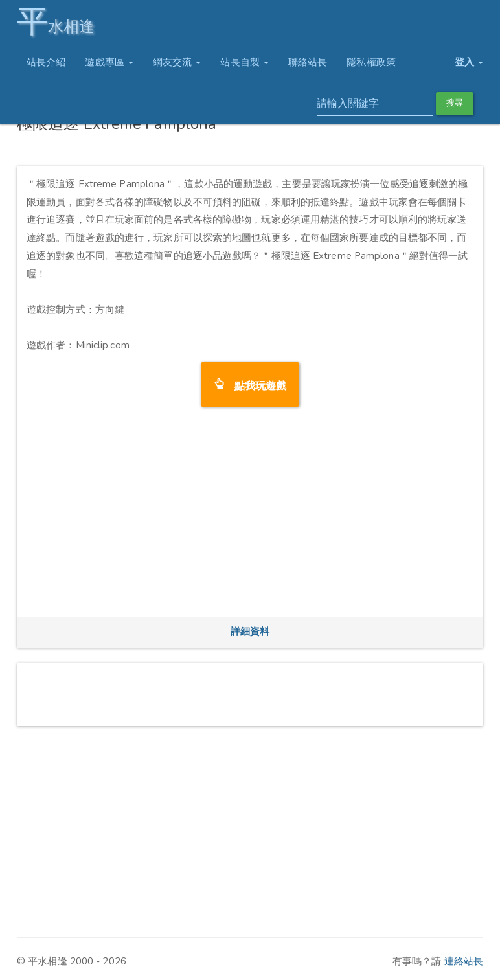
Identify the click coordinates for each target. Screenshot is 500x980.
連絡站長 (464, 961)
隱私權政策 (371, 62)
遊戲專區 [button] (109, 62)
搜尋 (455, 103)
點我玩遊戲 (256, 384)
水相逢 (56, 21)
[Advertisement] (250, 516)
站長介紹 (46, 62)
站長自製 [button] (244, 62)
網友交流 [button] (177, 62)
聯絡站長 (308, 62)
